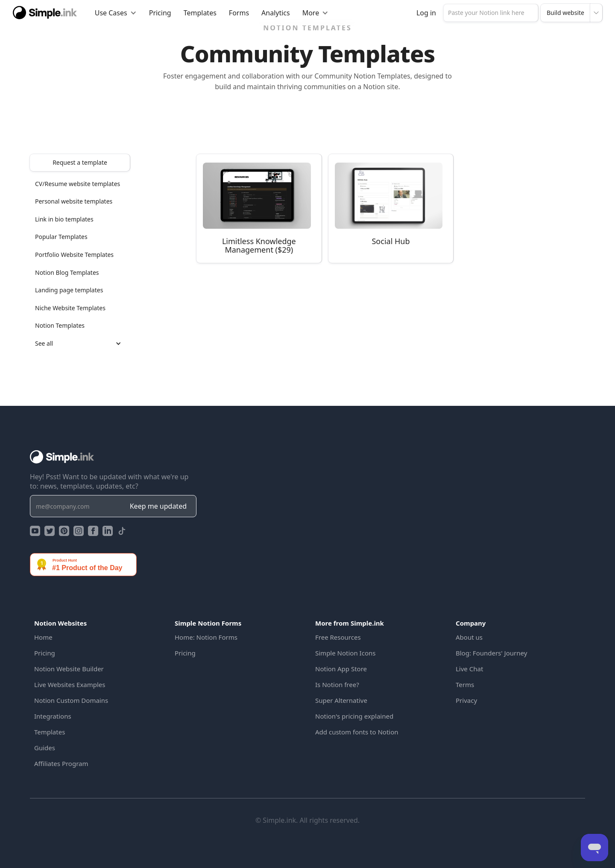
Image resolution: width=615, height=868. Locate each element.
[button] (116, 13)
